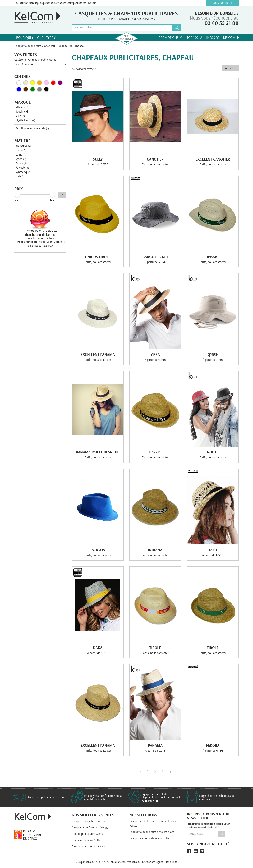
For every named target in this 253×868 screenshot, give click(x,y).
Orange (39, 83)
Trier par (230, 68)
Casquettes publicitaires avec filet (150, 838)
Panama (155, 746)
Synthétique (24, 172)
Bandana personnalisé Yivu (88, 846)
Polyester (23, 168)
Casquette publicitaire (28, 46)
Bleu (19, 89)
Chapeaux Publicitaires (58, 46)
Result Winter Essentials (32, 128)
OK (62, 195)
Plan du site (171, 862)
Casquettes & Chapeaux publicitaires (127, 14)
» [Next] (170, 772)
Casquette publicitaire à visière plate (152, 832)
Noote (213, 452)
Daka (98, 648)
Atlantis (22, 107)
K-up (20, 116)
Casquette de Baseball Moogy (90, 827)
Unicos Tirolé (98, 257)
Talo (213, 550)
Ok (221, 834)
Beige (26, 83)
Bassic (213, 257)
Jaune (33, 83)
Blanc (19, 83)
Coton (21, 150)
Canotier (155, 159)
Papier (21, 163)
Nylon (21, 159)
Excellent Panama (98, 355)
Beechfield (23, 112)
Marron (26, 89)
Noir (46, 89)
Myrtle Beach (25, 120)
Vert (33, 89)
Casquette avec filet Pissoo (88, 821)
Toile (20, 176)
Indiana (155, 550)
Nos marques (127, 38)
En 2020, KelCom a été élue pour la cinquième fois (40, 235)
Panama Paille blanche (98, 452)
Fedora (213, 746)
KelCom (231, 38)
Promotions (171, 38)
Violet (60, 83)
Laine (20, 155)
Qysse (213, 355)
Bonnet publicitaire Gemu (87, 834)
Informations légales (152, 862)
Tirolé (155, 648)
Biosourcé (23, 146)
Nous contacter (222, 3)
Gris (39, 89)
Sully (98, 159)
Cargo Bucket (155, 257)
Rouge (53, 83)
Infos (213, 38)
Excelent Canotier (213, 159)
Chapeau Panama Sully (86, 840)
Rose (46, 83)
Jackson (98, 550)
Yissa (155, 355)
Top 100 (195, 38)
